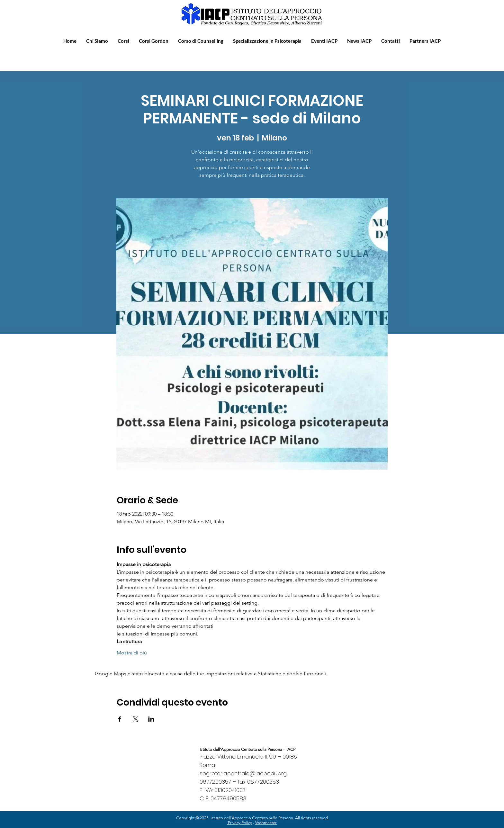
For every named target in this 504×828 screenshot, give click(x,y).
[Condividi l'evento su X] (135, 719)
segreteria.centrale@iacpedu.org (243, 773)
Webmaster (266, 823)
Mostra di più (132, 653)
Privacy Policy (239, 823)
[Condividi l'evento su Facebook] (120, 719)
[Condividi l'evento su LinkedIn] (151, 719)
